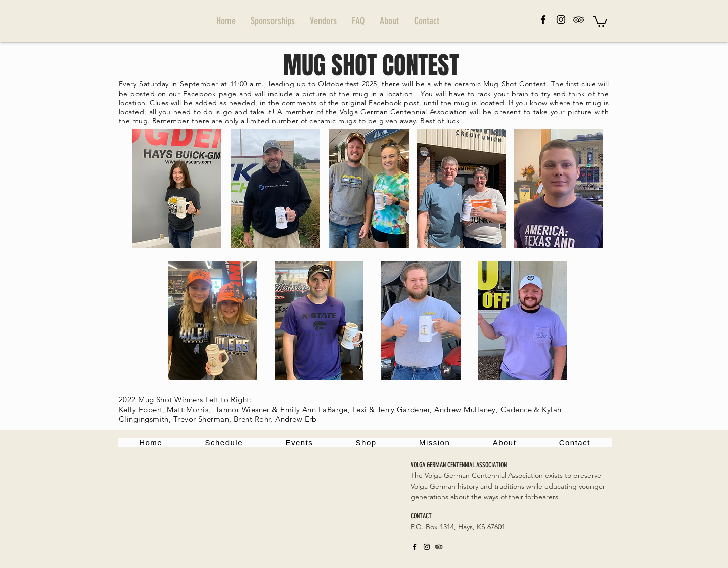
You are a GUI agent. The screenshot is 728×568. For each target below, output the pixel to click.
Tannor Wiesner (243, 409)
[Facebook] (543, 19)
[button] (600, 21)
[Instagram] (561, 19)
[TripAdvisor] (579, 19)
